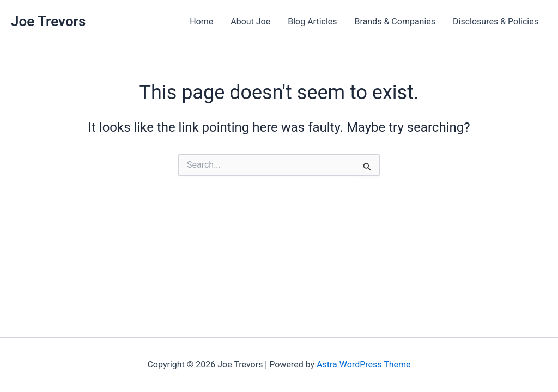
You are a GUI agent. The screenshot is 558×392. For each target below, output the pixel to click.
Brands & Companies (395, 22)
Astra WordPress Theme (363, 365)
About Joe (250, 22)
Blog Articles (312, 22)
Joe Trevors (48, 21)
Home (201, 22)
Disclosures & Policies (496, 22)
